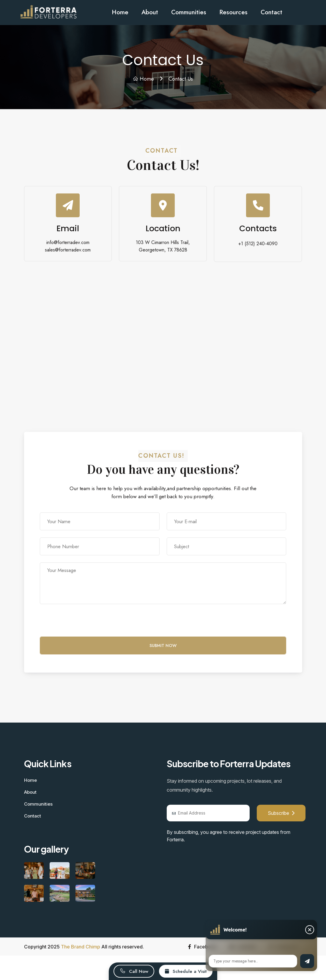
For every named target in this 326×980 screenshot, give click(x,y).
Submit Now (163, 645)
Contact (271, 12)
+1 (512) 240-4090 (258, 244)
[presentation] (85, 625)
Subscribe (281, 813)
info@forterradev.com (68, 242)
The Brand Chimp (81, 947)
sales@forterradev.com (68, 250)
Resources (233, 12)
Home (120, 12)
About (150, 12)
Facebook (202, 947)
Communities (189, 12)
